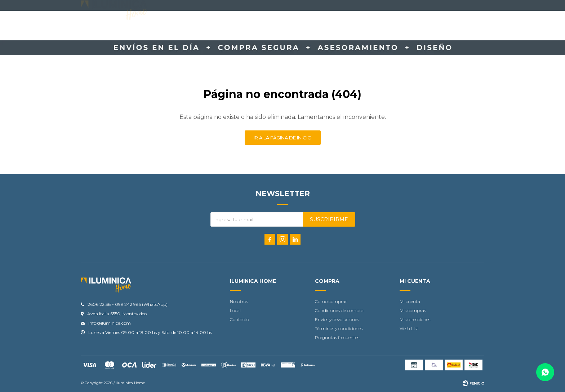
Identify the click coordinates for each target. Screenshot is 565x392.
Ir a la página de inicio (283, 138)
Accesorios (220, 26)
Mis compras (413, 310)
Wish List (409, 328)
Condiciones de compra (339, 310)
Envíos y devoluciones (337, 319)
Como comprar (331, 301)
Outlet (369, 26)
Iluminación (178, 26)
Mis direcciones (415, 319)
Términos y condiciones (339, 328)
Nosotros (239, 301)
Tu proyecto (300, 26)
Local (235, 310)
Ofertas (339, 26)
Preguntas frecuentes (337, 337)
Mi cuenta (410, 301)
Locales (399, 26)
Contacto (259, 26)
